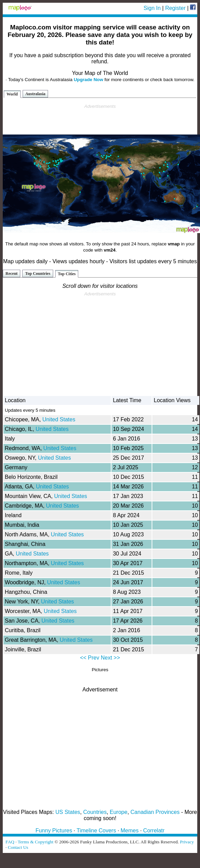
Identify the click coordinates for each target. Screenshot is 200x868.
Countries (95, 812)
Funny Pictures (54, 831)
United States (59, 419)
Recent (11, 273)
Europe (119, 812)
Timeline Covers (96, 831)
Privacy (187, 842)
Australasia (36, 94)
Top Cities (67, 274)
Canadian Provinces (155, 812)
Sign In (152, 8)
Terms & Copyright (35, 842)
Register (175, 8)
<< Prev (90, 658)
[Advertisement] (100, 119)
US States (68, 812)
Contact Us (18, 847)
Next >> (110, 658)
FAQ (10, 842)
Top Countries (38, 273)
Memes (130, 831)
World (12, 94)
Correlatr (154, 831)
